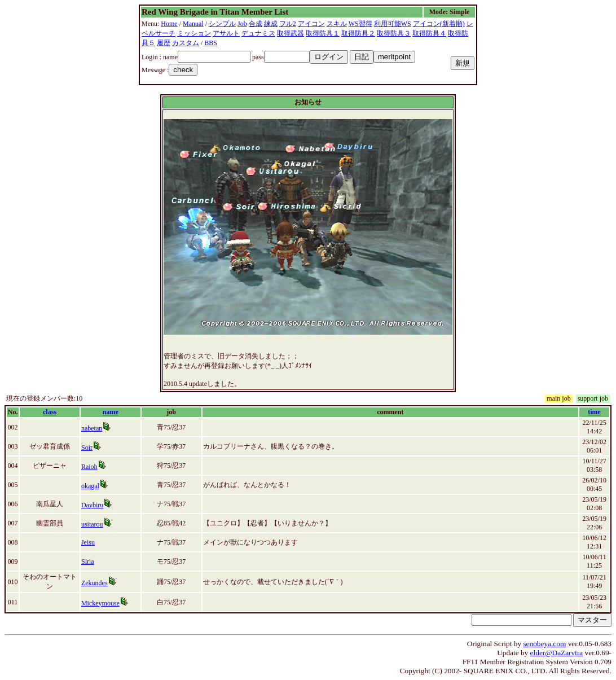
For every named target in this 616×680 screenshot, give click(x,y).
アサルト (226, 33)
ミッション (194, 33)
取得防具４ (429, 33)
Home (169, 24)
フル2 (288, 24)
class (50, 412)
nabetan (92, 428)
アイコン (311, 24)
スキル (337, 24)
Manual (193, 24)
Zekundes (94, 583)
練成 (271, 24)
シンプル (222, 24)
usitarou (92, 524)
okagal (90, 486)
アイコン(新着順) (439, 24)
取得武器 (291, 33)
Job (242, 24)
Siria (88, 561)
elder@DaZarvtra (557, 653)
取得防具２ (358, 33)
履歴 (164, 43)
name (111, 412)
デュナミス (258, 33)
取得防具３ (394, 33)
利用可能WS (393, 24)
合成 (256, 24)
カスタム (186, 43)
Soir (87, 448)
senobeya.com (544, 644)
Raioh (89, 467)
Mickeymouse (100, 603)
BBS (211, 43)
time (594, 412)
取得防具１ (323, 33)
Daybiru (92, 505)
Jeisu (88, 542)
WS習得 (360, 24)
